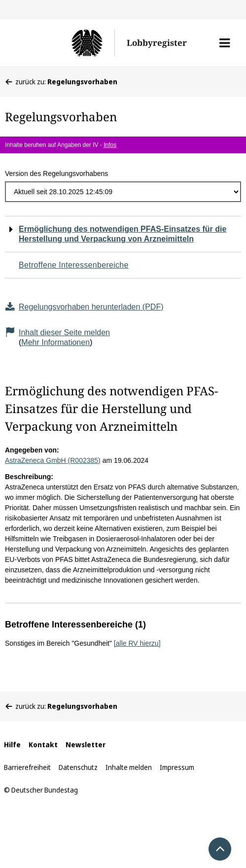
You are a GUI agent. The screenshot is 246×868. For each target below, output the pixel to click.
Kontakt (43, 745)
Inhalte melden (129, 767)
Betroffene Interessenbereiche (74, 265)
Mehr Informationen (55, 342)
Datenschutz (78, 767)
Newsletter (86, 745)
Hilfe (12, 745)
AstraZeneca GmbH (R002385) (53, 460)
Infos (110, 145)
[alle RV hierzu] (137, 643)
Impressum (177, 767)
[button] (225, 43)
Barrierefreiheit (27, 767)
